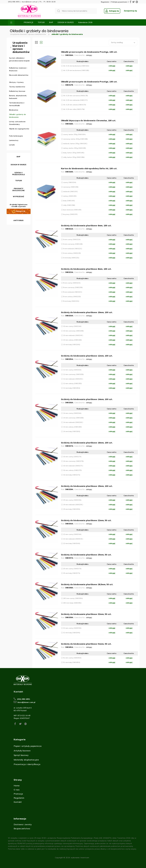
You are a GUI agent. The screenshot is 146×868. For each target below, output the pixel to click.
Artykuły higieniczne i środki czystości (19, 205)
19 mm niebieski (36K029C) (73, 505)
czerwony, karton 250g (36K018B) (76, 139)
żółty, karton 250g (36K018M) (74, 157)
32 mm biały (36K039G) (72, 633)
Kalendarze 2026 (85, 22)
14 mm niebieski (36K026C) (73, 422)
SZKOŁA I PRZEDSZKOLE (19, 174)
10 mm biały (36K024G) (72, 345)
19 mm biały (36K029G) (72, 509)
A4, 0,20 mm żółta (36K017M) (74, 109)
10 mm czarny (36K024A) (72, 326)
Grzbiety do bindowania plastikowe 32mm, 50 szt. (86, 614)
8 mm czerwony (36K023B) (73, 287)
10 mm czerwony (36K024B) (73, 331)
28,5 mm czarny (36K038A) (73, 598)
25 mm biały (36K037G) (72, 573)
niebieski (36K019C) (70, 192)
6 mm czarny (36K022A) (72, 239)
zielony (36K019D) (70, 196)
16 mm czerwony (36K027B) (73, 461)
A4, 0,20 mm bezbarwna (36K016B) (76, 70)
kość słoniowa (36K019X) (72, 210)
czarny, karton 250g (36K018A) (74, 134)
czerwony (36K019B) (71, 187)
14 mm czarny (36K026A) (72, 413)
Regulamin (105, 2)
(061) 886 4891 (14, 2)
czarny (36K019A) (70, 182)
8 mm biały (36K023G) (71, 301)
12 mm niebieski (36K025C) (73, 379)
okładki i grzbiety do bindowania (67, 34)
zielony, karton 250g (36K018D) (75, 148)
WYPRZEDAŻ (18, 197)
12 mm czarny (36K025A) (72, 370)
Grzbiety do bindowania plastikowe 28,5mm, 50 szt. (87, 584)
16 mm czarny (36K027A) (72, 457)
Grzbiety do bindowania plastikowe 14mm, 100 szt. (87, 399)
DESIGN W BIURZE (66, 22)
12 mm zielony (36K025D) (73, 383)
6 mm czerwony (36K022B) (73, 244)
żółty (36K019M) (69, 205)
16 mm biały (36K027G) (72, 475)
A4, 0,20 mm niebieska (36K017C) (76, 100)
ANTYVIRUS (18, 220)
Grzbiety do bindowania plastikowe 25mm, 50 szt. (86, 555)
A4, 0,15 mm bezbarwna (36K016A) (76, 66)
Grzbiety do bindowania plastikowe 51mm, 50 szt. (86, 644)
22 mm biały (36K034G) (72, 543)
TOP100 (41, 22)
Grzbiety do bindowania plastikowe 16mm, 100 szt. (87, 443)
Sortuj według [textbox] (117, 42)
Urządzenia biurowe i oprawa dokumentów (28, 34)
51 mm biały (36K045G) (72, 662)
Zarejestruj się (130, 11)
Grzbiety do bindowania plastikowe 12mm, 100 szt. (87, 356)
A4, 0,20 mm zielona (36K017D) (75, 105)
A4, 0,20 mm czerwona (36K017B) (76, 96)
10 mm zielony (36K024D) (73, 340)
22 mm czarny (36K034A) (72, 534)
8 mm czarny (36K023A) (72, 283)
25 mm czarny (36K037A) (72, 569)
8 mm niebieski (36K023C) (73, 292)
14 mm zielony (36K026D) (73, 427)
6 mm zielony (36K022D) (72, 253)
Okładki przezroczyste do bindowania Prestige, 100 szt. (89, 52)
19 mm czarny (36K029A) (72, 500)
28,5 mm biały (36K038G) (72, 603)
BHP (51, 22)
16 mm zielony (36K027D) (73, 470)
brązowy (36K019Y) (70, 214)
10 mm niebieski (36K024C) (73, 335)
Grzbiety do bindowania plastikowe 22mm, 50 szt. (86, 520)
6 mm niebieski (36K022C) (73, 249)
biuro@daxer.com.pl (30, 2)
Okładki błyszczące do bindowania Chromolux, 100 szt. (88, 120)
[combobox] (123, 42)
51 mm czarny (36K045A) (72, 658)
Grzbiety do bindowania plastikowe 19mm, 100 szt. (87, 486)
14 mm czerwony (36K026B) (73, 418)
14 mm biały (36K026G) (72, 431)
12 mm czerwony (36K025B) (73, 374)
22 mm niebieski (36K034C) (73, 539)
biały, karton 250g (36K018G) (74, 153)
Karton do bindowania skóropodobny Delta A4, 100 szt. (89, 168)
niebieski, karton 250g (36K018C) (75, 144)
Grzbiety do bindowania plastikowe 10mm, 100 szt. (87, 312)
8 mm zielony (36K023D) (72, 297)
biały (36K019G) (69, 201)
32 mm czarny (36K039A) (72, 628)
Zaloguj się (112, 11)
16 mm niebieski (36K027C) (73, 466)
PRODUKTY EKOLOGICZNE (19, 190)
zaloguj (89, 55)
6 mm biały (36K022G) (71, 258)
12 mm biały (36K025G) (72, 388)
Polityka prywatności (119, 2)
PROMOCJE (28, 22)
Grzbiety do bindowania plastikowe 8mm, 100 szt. (86, 269)
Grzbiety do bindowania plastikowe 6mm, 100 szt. (86, 226)
